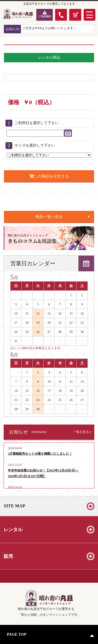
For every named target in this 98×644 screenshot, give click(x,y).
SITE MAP (14, 506)
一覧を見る (81, 432)
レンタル (13, 530)
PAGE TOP (17, 634)
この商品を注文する (49, 176)
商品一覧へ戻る (49, 217)
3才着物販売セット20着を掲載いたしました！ (40, 454)
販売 (8, 556)
